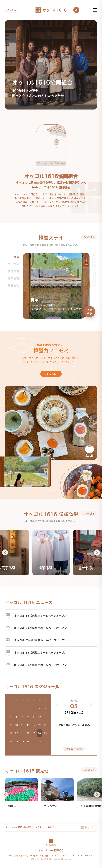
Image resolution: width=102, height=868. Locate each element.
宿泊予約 (12, 10)
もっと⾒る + (51, 374)
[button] (44, 105)
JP (76, 10)
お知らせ (52, 827)
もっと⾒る (89, 237)
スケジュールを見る (74, 749)
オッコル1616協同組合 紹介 (18, 827)
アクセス (40, 827)
